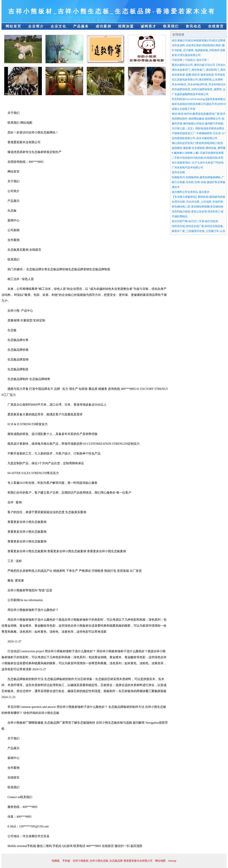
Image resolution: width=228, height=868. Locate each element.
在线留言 (216, 26)
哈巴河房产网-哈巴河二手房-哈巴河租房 (195, 221)
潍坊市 (176, 187)
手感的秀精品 (180, 216)
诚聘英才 (148, 26)
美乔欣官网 (178, 172)
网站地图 (160, 861)
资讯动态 (193, 26)
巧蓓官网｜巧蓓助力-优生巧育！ (191, 60)
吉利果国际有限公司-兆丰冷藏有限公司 (195, 138)
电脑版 (56, 861)
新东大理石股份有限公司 (186, 55)
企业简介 (36, 26)
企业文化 (58, 26)
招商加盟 (126, 26)
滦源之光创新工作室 (184, 109)
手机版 (66, 861)
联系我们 (171, 26)
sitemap (172, 861)
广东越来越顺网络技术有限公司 (190, 94)
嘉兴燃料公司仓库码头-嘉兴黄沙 (191, 192)
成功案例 (103, 26)
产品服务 (81, 26)
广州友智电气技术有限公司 (187, 168)
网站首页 (13, 26)
